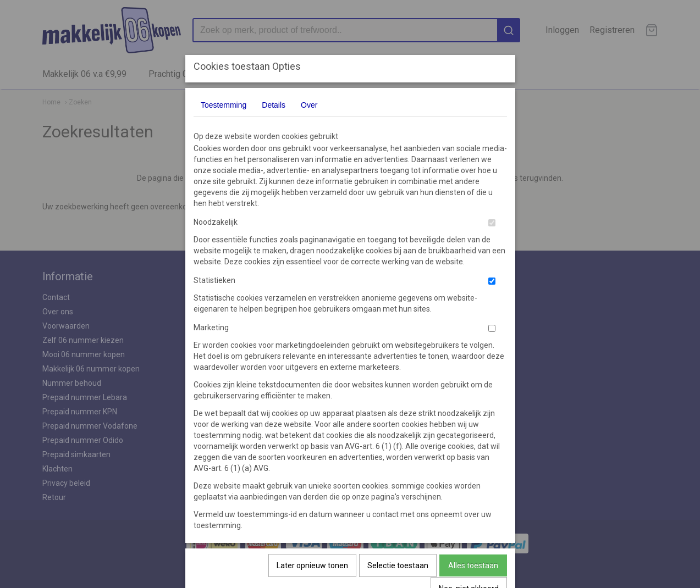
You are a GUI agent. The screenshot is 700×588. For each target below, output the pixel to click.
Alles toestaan (473, 565)
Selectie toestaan (398, 565)
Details (274, 105)
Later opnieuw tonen (312, 565)
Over (309, 105)
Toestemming (224, 105)
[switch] (492, 223)
